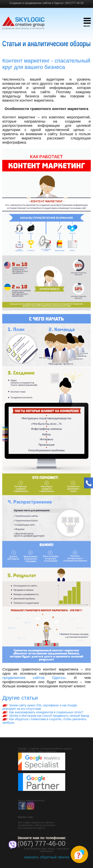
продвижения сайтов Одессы (34, 678)
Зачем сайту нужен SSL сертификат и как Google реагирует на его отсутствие (40, 707)
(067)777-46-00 (74, 3)
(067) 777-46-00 (42, 844)
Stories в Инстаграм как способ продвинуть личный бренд (46, 716)
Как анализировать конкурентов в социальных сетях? (43, 712)
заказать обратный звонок (46, 857)
